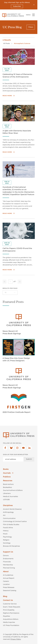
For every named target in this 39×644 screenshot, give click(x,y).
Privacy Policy (16, 639)
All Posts (6, 43)
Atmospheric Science (22, 43)
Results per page (10, 288)
